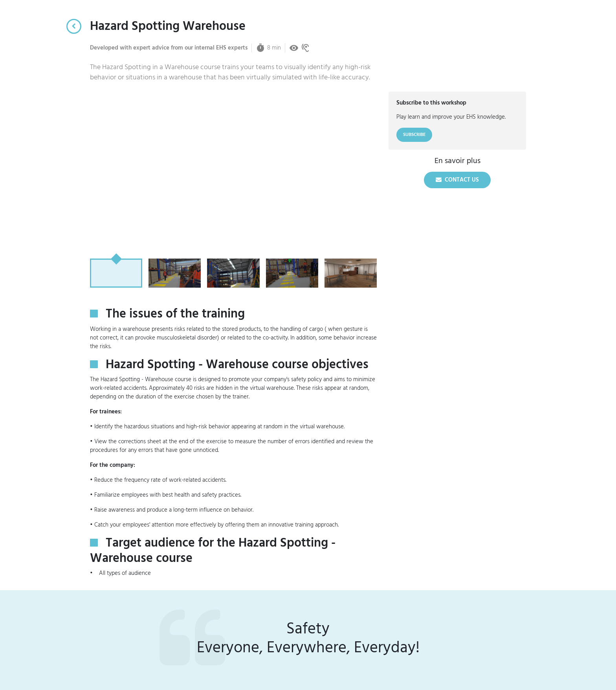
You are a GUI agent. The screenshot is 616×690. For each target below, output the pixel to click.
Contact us (457, 180)
